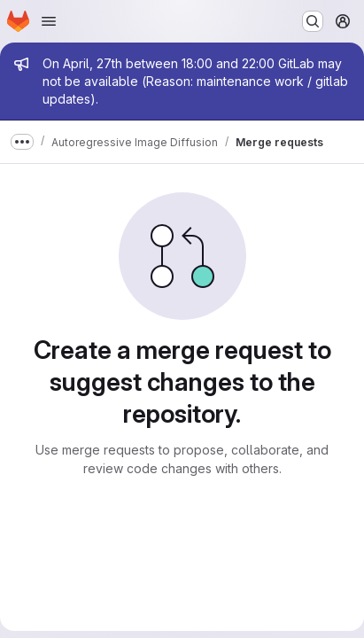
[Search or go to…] (313, 21)
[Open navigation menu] (49, 21)
